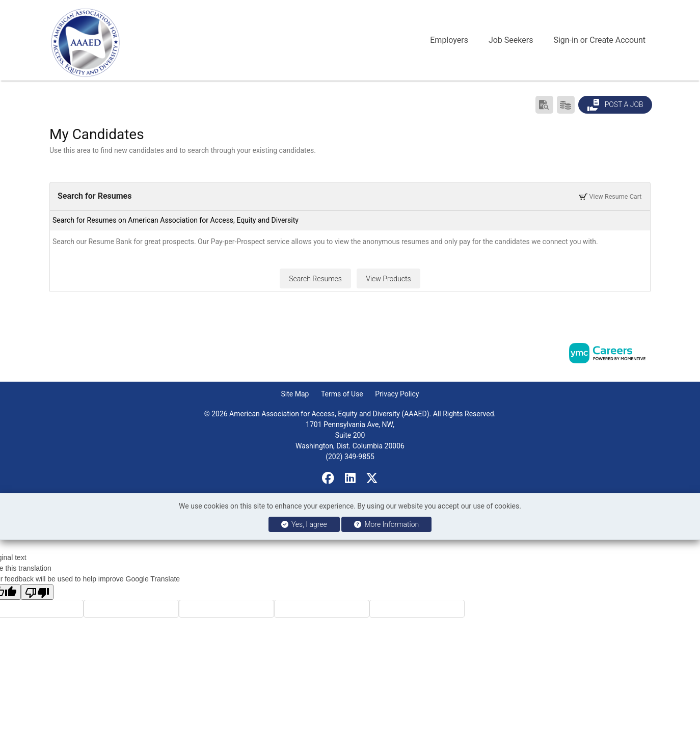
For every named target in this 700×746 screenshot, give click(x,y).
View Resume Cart (610, 196)
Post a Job (615, 105)
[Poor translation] (37, 592)
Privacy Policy (397, 394)
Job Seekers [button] (511, 40)
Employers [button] (449, 40)
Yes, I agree (304, 524)
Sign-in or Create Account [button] (599, 40)
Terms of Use (342, 394)
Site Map (295, 394)
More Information (386, 524)
